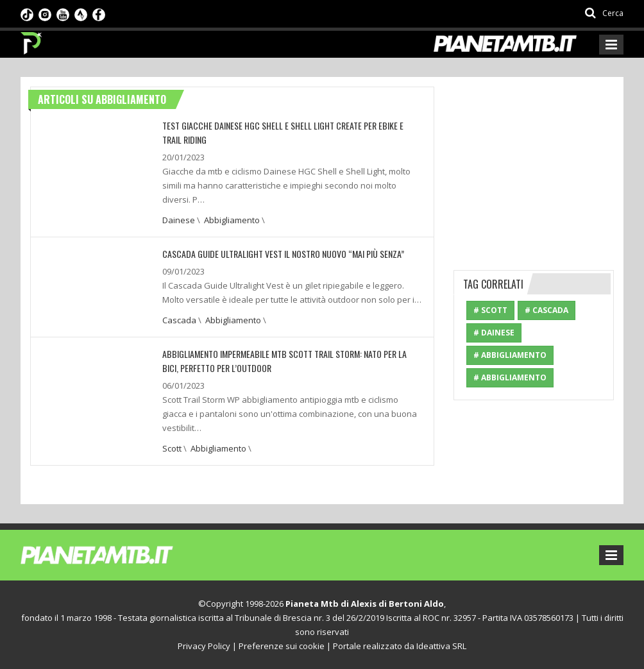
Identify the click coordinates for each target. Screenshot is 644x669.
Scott (172, 448)
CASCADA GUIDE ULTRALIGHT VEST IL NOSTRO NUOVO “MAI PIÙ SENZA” (283, 254)
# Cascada (547, 310)
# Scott (490, 310)
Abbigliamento (232, 220)
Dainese (179, 220)
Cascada (179, 320)
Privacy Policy (204, 646)
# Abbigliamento (510, 355)
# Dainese (494, 333)
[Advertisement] (549, 167)
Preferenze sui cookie (282, 646)
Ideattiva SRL (441, 646)
